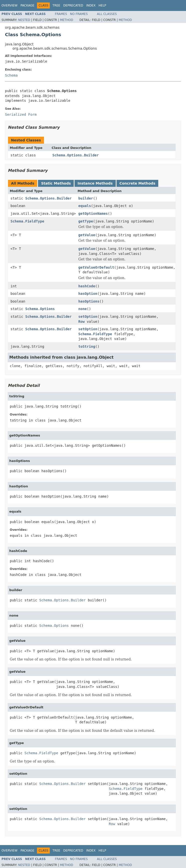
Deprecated (73, 5)
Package (27, 5)
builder (86, 198)
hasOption (88, 294)
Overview (9, 5)
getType (86, 221)
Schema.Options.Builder (76, 155)
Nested (24, 20)
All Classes (107, 14)
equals (85, 206)
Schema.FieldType (27, 221)
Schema (11, 75)
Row (81, 322)
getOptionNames (93, 214)
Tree (56, 5)
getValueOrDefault (96, 267)
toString (87, 346)
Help (102, 5)
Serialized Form (21, 114)
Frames (61, 14)
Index (91, 5)
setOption (88, 317)
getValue (87, 235)
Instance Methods (95, 183)
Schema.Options (40, 309)
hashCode (87, 286)
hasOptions (89, 301)
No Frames (79, 14)
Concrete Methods (137, 183)
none (82, 309)
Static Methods (56, 183)
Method (67, 20)
